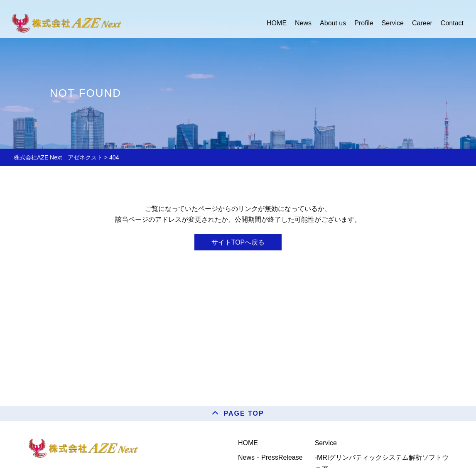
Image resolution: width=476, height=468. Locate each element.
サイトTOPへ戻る (238, 242)
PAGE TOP (244, 413)
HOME (248, 443)
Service (326, 443)
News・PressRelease (270, 457)
